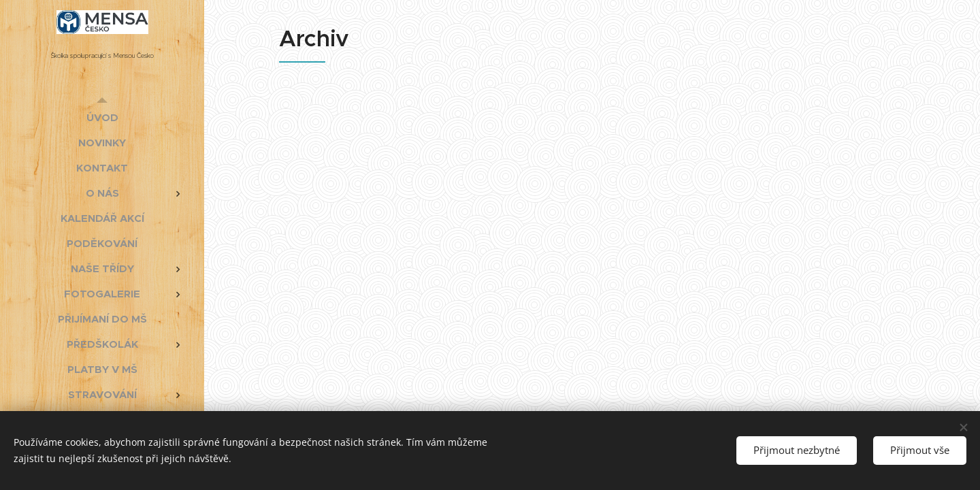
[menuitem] (102, 117)
